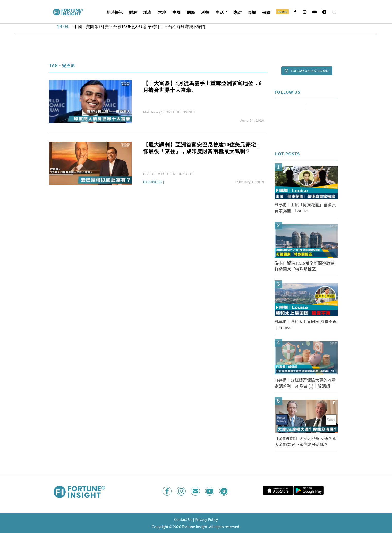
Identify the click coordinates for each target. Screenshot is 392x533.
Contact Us (183, 519)
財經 (133, 13)
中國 (176, 13)
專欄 (252, 13)
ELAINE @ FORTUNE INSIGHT (168, 173)
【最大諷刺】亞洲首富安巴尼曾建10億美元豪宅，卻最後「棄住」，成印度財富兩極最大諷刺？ (202, 148)
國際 (191, 13)
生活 (220, 13)
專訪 (237, 13)
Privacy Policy (206, 519)
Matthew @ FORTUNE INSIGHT (170, 112)
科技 (205, 13)
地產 (148, 13)
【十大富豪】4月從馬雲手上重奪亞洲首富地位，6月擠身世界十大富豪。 (202, 87)
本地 (162, 13)
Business (153, 182)
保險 (266, 13)
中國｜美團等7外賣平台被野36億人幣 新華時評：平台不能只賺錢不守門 (139, 27)
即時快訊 (115, 13)
